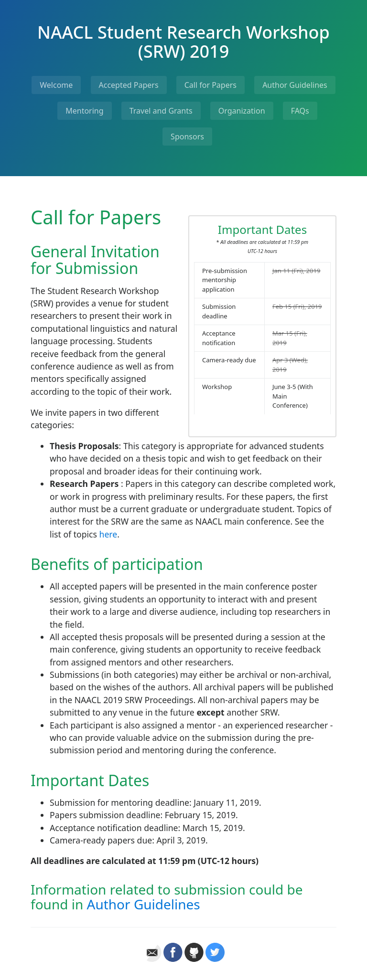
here (108, 534)
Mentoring (84, 111)
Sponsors (187, 137)
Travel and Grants (161, 111)
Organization (242, 111)
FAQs (300, 111)
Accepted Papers (129, 85)
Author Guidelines (295, 85)
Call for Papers (210, 85)
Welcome (56, 85)
